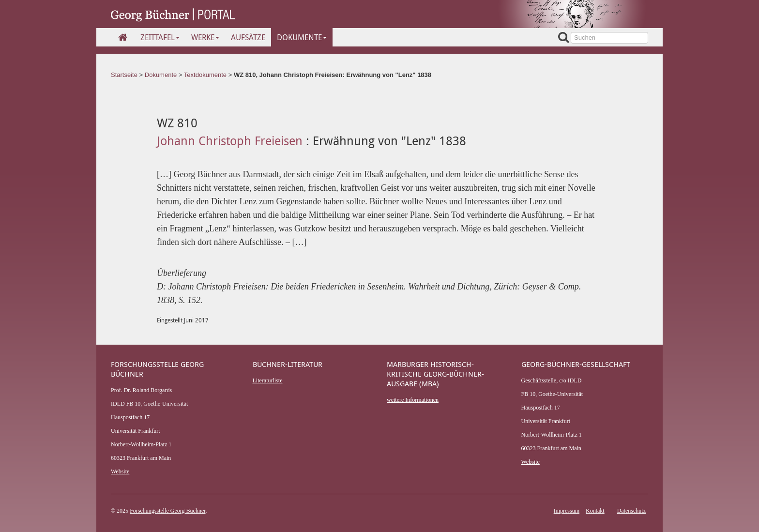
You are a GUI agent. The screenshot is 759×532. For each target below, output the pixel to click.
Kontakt (595, 511)
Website (120, 471)
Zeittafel (160, 37)
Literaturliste (268, 380)
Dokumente (302, 37)
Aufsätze (248, 37)
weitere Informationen (413, 400)
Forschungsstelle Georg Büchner (167, 511)
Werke (205, 37)
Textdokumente (205, 75)
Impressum (567, 511)
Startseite (124, 75)
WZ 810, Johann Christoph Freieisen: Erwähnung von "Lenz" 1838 (333, 75)
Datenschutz (631, 511)
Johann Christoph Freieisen (231, 141)
